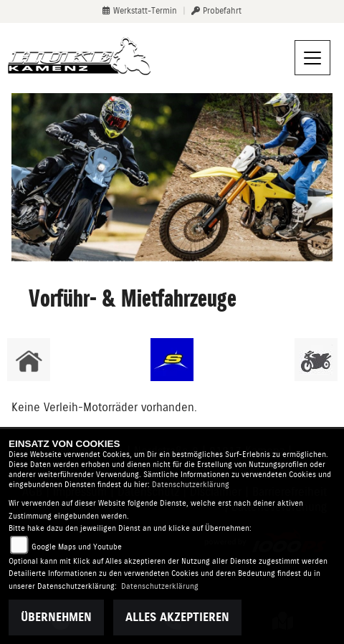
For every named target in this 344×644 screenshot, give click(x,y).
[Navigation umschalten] (312, 58)
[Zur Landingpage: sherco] (172, 360)
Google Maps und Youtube (77, 547)
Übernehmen (56, 617)
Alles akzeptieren (177, 617)
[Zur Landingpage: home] (29, 360)
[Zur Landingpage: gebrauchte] (316, 360)
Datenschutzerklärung (191, 485)
